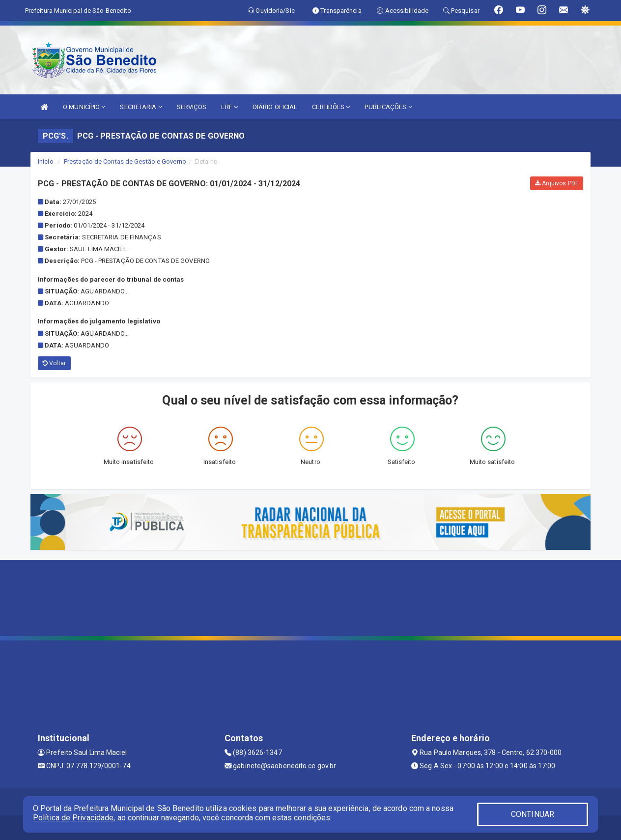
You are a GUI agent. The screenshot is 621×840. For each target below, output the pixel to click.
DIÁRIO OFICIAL (275, 107)
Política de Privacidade (73, 818)
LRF (229, 107)
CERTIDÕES (331, 107)
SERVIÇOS (192, 107)
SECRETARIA (141, 107)
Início (46, 161)
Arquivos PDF (557, 183)
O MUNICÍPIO (84, 107)
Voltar (54, 363)
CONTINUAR (533, 814)
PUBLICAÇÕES (388, 107)
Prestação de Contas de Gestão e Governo (125, 161)
